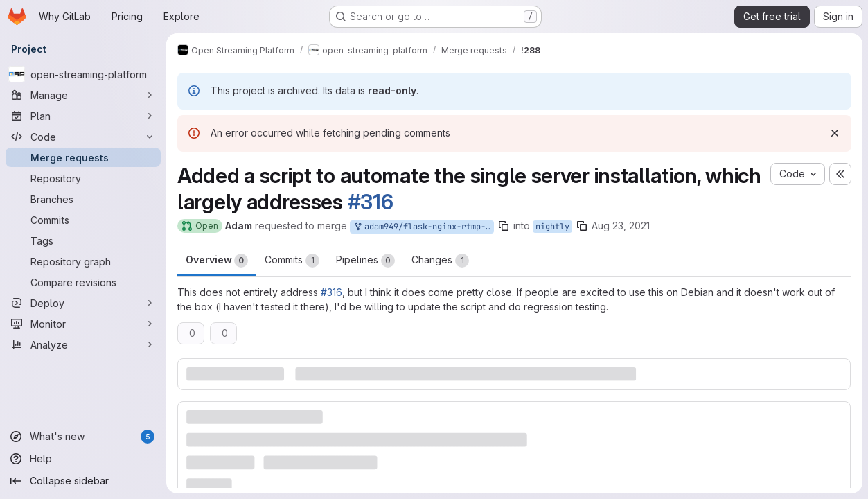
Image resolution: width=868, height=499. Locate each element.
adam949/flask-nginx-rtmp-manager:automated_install (423, 227)
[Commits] (83, 220)
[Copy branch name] (504, 226)
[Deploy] (83, 303)
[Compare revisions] (83, 282)
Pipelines (365, 261)
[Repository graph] (83, 261)
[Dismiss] (835, 133)
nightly (552, 227)
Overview (217, 261)
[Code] (83, 137)
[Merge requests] (83, 157)
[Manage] (83, 95)
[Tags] (83, 240)
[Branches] (83, 199)
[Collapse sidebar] (83, 481)
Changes (440, 261)
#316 (371, 202)
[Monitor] (83, 324)
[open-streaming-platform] (83, 74)
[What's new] (83, 437)
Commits (292, 261)
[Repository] (83, 178)
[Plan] (83, 116)
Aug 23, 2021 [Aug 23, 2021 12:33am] (621, 226)
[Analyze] (83, 344)
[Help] (83, 459)
